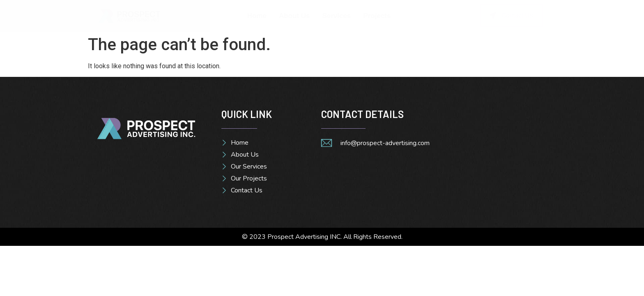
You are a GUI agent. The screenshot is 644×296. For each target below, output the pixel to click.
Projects (377, 16)
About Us (294, 16)
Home (257, 16)
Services (336, 16)
